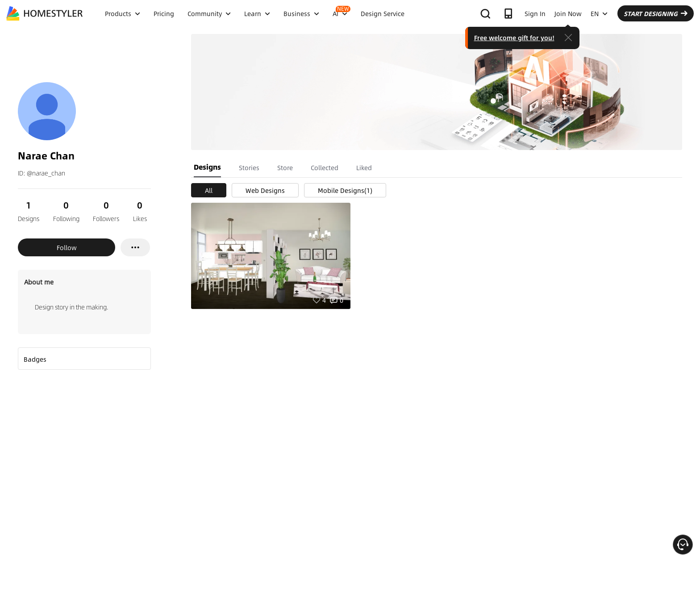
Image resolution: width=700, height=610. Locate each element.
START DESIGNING (656, 13)
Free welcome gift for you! (514, 38)
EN (599, 13)
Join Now (568, 13)
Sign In (535, 13)
